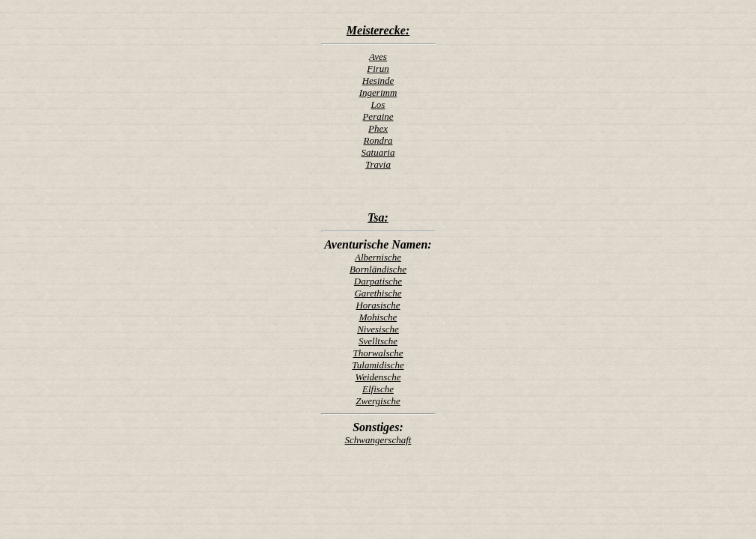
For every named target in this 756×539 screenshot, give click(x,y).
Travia (378, 164)
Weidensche (378, 377)
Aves (378, 57)
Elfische (378, 389)
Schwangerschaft (378, 440)
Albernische (378, 257)
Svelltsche (378, 341)
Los (378, 104)
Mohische (378, 317)
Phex (378, 128)
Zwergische (378, 401)
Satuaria (378, 152)
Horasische (378, 305)
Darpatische (378, 281)
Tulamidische (378, 365)
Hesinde (378, 80)
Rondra (378, 140)
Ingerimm (378, 92)
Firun (378, 68)
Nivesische (378, 329)
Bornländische (378, 269)
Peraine (378, 116)
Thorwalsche (378, 353)
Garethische (378, 293)
